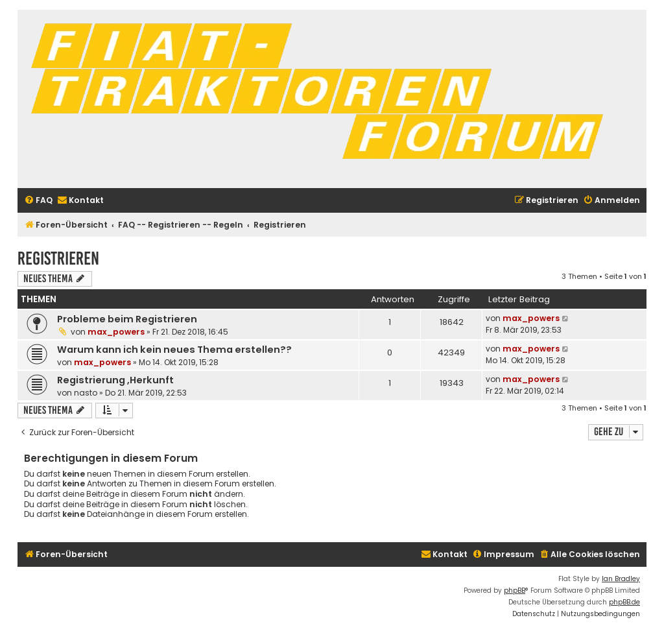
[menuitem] (38, 201)
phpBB (515, 590)
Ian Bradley (621, 579)
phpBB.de (624, 602)
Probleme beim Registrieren (127, 319)
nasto (86, 393)
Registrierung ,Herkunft (115, 380)
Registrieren (58, 258)
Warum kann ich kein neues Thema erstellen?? (174, 350)
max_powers (116, 332)
